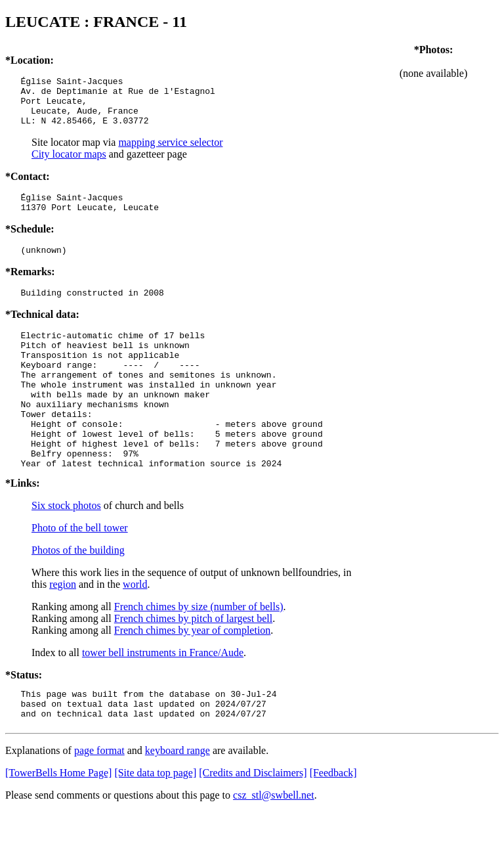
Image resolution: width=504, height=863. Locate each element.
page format (99, 802)
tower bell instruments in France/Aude (163, 698)
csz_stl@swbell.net (274, 846)
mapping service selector (170, 152)
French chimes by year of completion (193, 675)
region (63, 630)
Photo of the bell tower (80, 573)
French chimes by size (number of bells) (199, 652)
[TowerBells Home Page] (58, 824)
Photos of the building (78, 595)
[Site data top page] (155, 824)
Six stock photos (66, 551)
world (135, 630)
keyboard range (178, 802)
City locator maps (69, 164)
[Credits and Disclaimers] (253, 824)
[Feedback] (333, 824)
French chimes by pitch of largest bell (193, 664)
